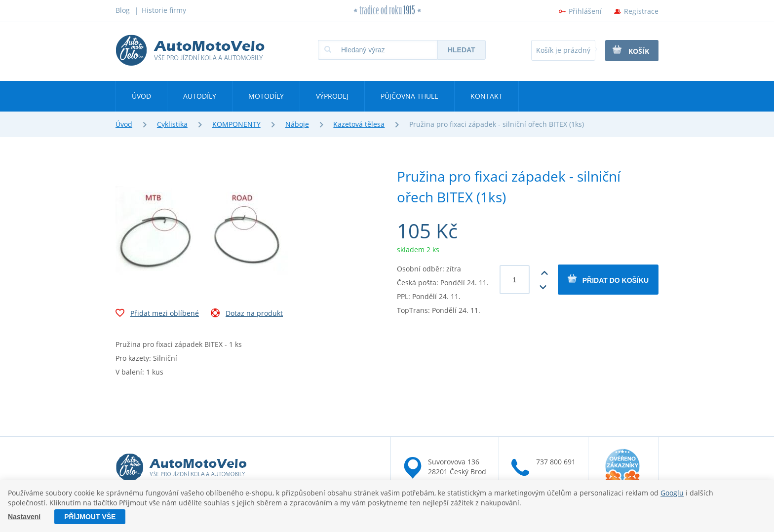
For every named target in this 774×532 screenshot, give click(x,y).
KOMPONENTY (236, 124)
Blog (123, 10)
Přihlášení (585, 11)
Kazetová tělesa (359, 124)
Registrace (641, 11)
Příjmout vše (90, 517)
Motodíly (266, 96)
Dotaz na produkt (247, 314)
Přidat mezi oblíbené (157, 314)
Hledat (462, 50)
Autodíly (200, 96)
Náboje (297, 124)
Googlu (672, 493)
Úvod (141, 96)
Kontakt (486, 96)
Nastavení (24, 517)
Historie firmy (164, 10)
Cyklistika (172, 124)
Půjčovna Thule (409, 96)
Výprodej (332, 96)
